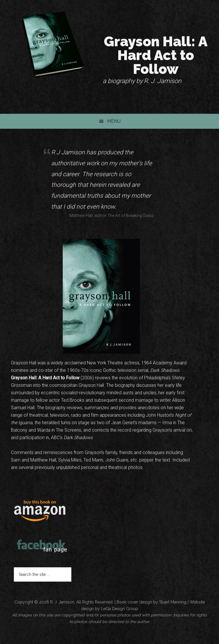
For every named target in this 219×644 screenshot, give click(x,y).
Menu (114, 121)
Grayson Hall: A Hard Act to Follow (156, 55)
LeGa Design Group (120, 609)
